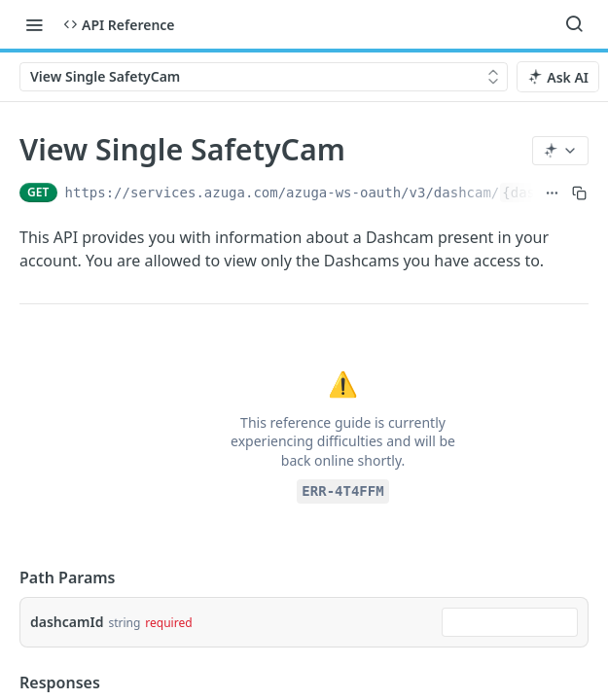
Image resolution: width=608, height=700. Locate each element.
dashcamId (67, 622)
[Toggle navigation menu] (34, 24)
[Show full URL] (552, 192)
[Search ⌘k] (574, 24)
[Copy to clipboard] (579, 192)
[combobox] (510, 622)
